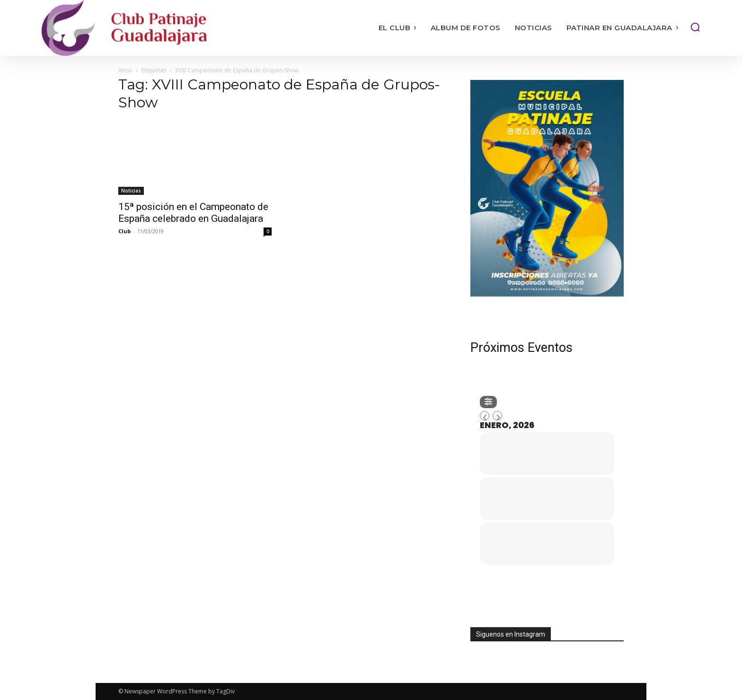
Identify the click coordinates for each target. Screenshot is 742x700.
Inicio (125, 70)
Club (124, 231)
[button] (695, 27)
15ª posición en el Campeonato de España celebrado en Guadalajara (193, 213)
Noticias (131, 191)
